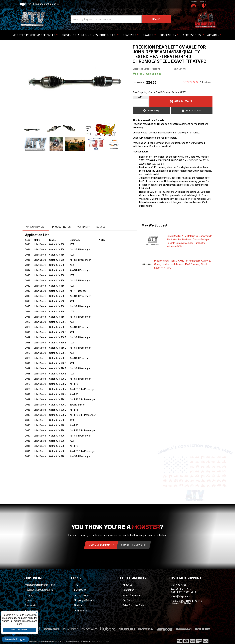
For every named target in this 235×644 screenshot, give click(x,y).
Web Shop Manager (100, 637)
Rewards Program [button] (15, 639)
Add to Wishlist (193, 111)
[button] (121, 19)
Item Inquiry (153, 111)
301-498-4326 (179, 585)
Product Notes (61, 227)
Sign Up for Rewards (134, 545)
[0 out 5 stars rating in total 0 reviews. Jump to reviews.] (197, 82)
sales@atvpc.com (181, 596)
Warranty (84, 227)
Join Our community (101, 545)
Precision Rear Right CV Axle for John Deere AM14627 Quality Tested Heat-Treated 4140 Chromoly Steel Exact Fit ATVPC (183, 264)
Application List (36, 227)
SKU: (176, 69)
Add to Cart (183, 101)
